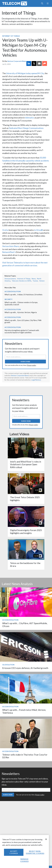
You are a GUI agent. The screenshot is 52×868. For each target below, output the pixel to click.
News (34, 279)
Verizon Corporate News (17, 61)
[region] (24, 851)
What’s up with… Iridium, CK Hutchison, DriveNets (23, 295)
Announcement (10, 279)
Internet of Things (19, 13)
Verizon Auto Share (11, 246)
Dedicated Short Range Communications (26, 128)
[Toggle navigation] (48, 3)
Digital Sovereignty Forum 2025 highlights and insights (26, 532)
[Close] (46, 839)
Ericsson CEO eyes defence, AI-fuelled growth (25, 668)
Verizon (42, 281)
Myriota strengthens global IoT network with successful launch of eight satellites (22, 331)
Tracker (35, 281)
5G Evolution (8, 665)
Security (8, 299)
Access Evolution (13, 291)
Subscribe (25, 362)
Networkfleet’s (9, 252)
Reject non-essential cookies (35, 852)
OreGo (5, 230)
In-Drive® (38, 230)
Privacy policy (31, 365)
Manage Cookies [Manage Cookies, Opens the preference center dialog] (24, 860)
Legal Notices (36, 380)
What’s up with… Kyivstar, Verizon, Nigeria (21, 312)
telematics (30, 118)
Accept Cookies (14, 852)
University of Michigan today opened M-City (25, 73)
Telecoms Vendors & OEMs (21, 281)
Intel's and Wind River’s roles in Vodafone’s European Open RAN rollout (26, 464)
